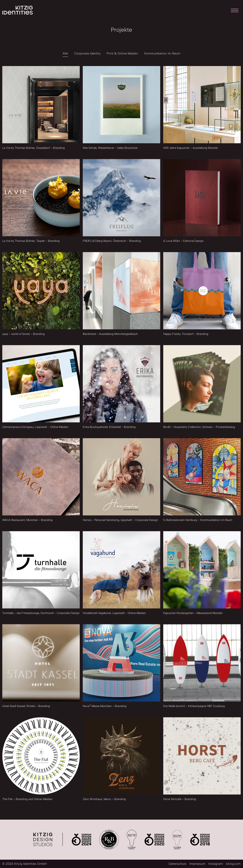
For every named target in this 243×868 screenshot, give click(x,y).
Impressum (197, 864)
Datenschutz (178, 864)
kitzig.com (233, 864)
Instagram (216, 864)
